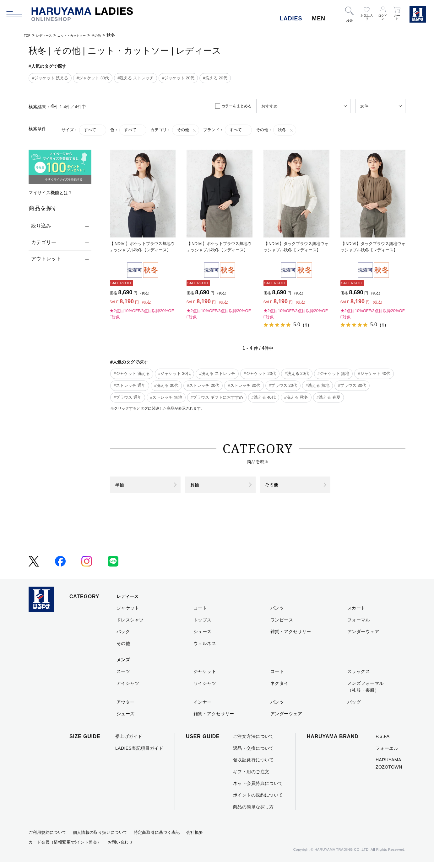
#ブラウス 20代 (283, 385)
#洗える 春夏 (328, 397)
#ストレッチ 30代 (244, 385)
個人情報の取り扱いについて (100, 838)
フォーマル (359, 626)
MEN (319, 19)
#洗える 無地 (317, 385)
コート (200, 614)
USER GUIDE (203, 742)
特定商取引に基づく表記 (157, 838)
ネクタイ (279, 689)
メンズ (123, 666)
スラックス (359, 677)
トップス (203, 626)
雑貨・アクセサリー (291, 637)
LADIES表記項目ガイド (139, 754)
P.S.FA (382, 742)
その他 (118, 35)
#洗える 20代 (215, 78)
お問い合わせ (120, 848)
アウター (126, 708)
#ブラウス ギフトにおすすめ (217, 397)
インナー (203, 708)
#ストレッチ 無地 (166, 397)
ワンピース (282, 626)
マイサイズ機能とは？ (51, 193)
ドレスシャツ (130, 626)
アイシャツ (128, 689)
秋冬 (286, 130)
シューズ (203, 637)
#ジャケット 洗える (50, 78)
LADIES (291, 19)
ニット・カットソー (86, 35)
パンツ (277, 614)
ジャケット (128, 614)
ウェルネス (205, 649)
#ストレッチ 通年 (130, 385)
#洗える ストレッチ (136, 78)
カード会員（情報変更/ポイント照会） (65, 848)
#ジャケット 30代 (93, 78)
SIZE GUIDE (85, 742)
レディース (50, 35)
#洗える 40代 (264, 397)
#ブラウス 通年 (128, 397)
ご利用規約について (48, 838)
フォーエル (387, 754)
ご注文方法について (253, 742)
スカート (356, 614)
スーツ (123, 677)
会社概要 (195, 838)
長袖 (198, 488)
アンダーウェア (363, 637)
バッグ (354, 708)
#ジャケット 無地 (334, 373)
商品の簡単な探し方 (253, 813)
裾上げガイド (129, 742)
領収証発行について (253, 766)
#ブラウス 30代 (352, 385)
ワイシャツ (205, 689)
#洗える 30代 (166, 385)
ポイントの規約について (258, 801)
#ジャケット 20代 (178, 78)
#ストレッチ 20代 (203, 385)
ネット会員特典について (258, 789)
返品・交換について (253, 754)
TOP (28, 35)
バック (123, 637)
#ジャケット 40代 (374, 373)
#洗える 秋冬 (296, 397)
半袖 (123, 488)
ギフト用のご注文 (251, 777)
